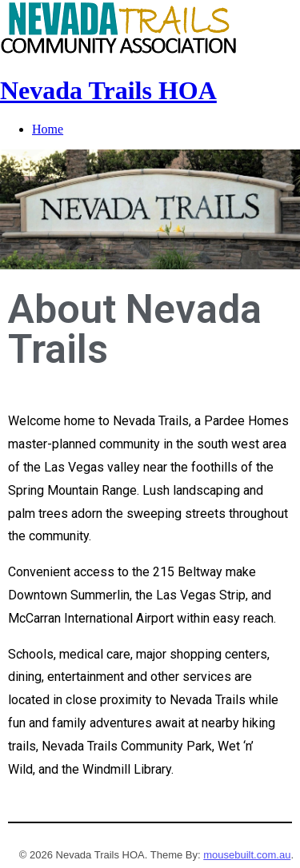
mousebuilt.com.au (247, 855)
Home (48, 129)
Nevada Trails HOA (108, 90)
